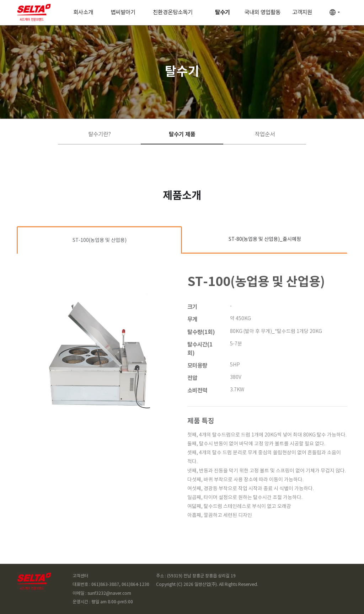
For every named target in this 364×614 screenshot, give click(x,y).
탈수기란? (100, 134)
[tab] (99, 240)
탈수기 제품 (182, 134)
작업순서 (265, 134)
